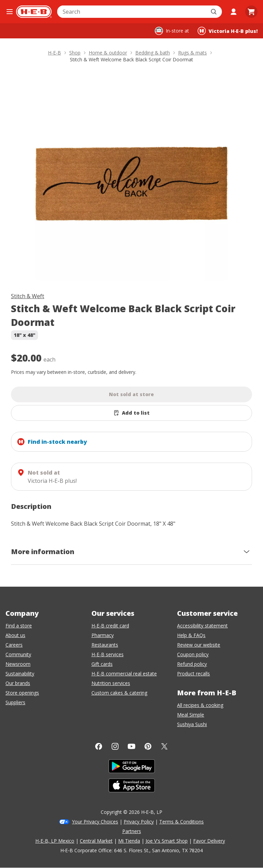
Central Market (96, 841)
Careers (14, 645)
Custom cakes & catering (119, 693)
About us (15, 635)
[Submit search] (214, 12)
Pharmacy (103, 635)
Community (18, 654)
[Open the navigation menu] (9, 12)
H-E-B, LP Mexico (55, 841)
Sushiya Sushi (192, 724)
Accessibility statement (202, 626)
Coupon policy (193, 654)
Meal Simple (191, 715)
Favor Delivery (209, 841)
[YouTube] (131, 746)
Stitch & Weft (28, 296)
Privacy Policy (139, 822)
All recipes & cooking (200, 705)
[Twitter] (164, 746)
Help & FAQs (191, 635)
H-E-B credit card (110, 626)
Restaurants (105, 645)
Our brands (18, 683)
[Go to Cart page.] (251, 12)
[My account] (234, 12)
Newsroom (18, 664)
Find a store (19, 626)
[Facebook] (99, 746)
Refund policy (192, 664)
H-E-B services (108, 654)
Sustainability (20, 674)
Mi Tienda (129, 841)
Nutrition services (111, 683)
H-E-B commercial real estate (124, 674)
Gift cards (102, 664)
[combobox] (132, 12)
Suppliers (15, 702)
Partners (132, 831)
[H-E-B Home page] (34, 12)
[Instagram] (115, 746)
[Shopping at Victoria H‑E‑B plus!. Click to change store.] (228, 31)
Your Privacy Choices (95, 822)
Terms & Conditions (181, 822)
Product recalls (193, 674)
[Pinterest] (148, 746)
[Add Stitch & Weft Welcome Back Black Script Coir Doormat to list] (131, 413)
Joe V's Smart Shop (167, 841)
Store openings (22, 693)
